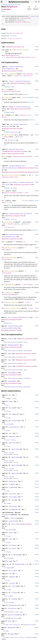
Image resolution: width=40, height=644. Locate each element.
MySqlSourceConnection (19, 2)
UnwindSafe (12, 381)
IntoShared (6, 515)
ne (5, 201)
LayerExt (12, 521)
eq (5, 191)
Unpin (10, 366)
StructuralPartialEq (9, 328)
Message (11, 634)
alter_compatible (11, 74)
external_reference (11, 248)
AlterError (28, 76)
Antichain (15, 57)
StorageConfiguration (11, 55)
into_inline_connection (13, 175)
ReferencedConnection (29, 172)
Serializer (11, 227)
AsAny (11, 401)
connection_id (9, 292)
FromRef (12, 487)
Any (10, 395)
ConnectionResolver (16, 166)
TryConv (12, 583)
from (6, 156)
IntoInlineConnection (10, 168)
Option (4, 250)
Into (13, 500)
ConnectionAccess (16, 67)
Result (8, 57)
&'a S (25, 564)
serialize (8, 222)
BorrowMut (13, 414)
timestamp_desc (10, 285)
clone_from (8, 97)
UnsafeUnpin (13, 373)
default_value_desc (11, 271)
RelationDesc (7, 259)
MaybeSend (12, 628)
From (4, 151)
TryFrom (14, 586)
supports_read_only (11, 302)
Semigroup (19, 564)
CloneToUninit (14, 427)
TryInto (14, 593)
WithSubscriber (15, 605)
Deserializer (11, 140)
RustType (9, 558)
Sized (15, 399)
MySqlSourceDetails (22, 22)
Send (10, 353)
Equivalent (16, 449)
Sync (10, 360)
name (6, 242)
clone (6, 90)
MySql (22, 20)
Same (10, 561)
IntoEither (13, 506)
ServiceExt (13, 571)
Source (3, 11)
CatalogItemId (25, 18)
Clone (11, 81)
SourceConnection (9, 237)
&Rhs (4, 202)
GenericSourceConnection (12, 154)
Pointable (13, 545)
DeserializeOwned (15, 615)
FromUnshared (13, 518)
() (21, 76)
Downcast (12, 436)
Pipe (10, 539)
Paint (11, 533)
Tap (10, 574)
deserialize (9, 135)
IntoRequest (13, 509)
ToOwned (12, 577)
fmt (6, 115)
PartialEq (13, 182)
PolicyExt (13, 548)
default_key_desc (11, 257)
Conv (10, 433)
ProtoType (15, 555)
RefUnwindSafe (14, 345)
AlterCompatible (8, 69)
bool (27, 193)
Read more (25, 94)
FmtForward (13, 481)
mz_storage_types (6, 5)
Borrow (11, 408)
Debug (11, 107)
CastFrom (9, 424)
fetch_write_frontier (20, 50)
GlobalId (29, 74)
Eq (9, 317)
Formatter (23, 115)
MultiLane (9, 602)
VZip (13, 599)
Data (10, 621)
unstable (31, 97)
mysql (19, 5)
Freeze (11, 339)
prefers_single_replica (13, 308)
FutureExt (13, 494)
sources (14, 5)
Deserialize (7, 126)
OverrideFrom (16, 524)
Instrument (13, 497)
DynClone (12, 443)
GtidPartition (24, 57)
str (24, 242)
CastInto (15, 421)
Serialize (28, 214)
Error (33, 57)
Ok (18, 224)
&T (29, 524)
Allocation (12, 608)
